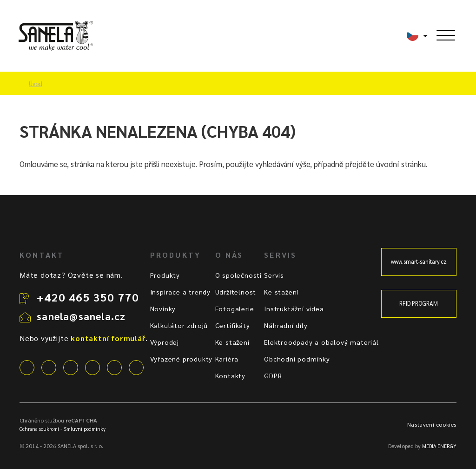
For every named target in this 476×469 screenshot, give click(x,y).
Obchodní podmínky (297, 359)
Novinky (163, 308)
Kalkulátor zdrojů (179, 325)
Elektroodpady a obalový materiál (321, 342)
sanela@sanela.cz (81, 316)
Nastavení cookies (432, 424)
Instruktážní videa (294, 308)
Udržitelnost (236, 292)
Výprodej (165, 342)
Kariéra (227, 359)
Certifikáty (233, 325)
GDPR (273, 375)
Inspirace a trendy (180, 292)
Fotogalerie (235, 308)
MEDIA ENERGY (439, 446)
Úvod (36, 84)
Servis (274, 275)
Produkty (165, 275)
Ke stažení (232, 342)
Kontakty (230, 375)
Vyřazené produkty (182, 359)
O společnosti (238, 275)
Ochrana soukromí (39, 429)
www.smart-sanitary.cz (419, 261)
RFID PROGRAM (419, 303)
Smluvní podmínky (85, 429)
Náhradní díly (286, 325)
